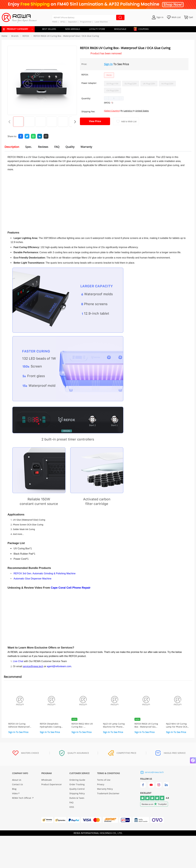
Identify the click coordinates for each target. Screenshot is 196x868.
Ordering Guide (77, 780)
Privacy (101, 784)
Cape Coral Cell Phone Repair (71, 588)
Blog (14, 789)
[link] (15, 36)
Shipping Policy (77, 793)
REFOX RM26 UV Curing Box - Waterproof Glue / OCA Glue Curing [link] (66, 36)
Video (16, 793)
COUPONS (142, 29)
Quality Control (77, 789)
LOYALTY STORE (97, 29)
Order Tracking (77, 784)
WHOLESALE (120, 29)
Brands (15, 36)
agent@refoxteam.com (59, 666)
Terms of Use (104, 780)
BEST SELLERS (49, 29)
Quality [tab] (70, 147)
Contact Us (17, 784)
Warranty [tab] (86, 147)
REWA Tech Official (23, 798)
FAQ (71, 802)
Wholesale (47, 780)
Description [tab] (12, 147)
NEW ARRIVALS (73, 29)
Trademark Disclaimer (108, 793)
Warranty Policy (105, 789)
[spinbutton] (114, 98)
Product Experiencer (52, 784)
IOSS (72, 807)
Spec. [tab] (29, 147)
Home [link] (4, 36)
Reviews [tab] (43, 147)
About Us (17, 780)
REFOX (26, 36)
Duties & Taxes (77, 798)
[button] (106, 98)
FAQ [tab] (57, 147)
